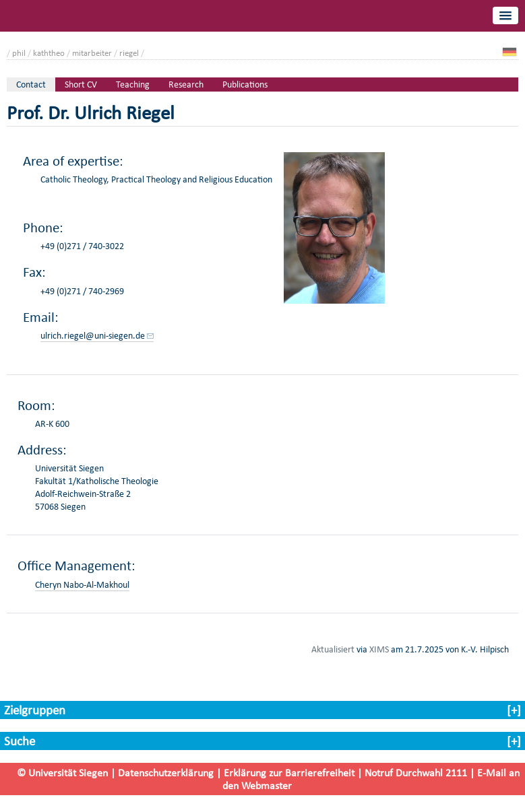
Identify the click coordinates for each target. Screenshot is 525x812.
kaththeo (49, 53)
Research (186, 84)
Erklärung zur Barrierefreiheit (289, 773)
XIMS (379, 649)
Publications (245, 84)
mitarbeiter (92, 53)
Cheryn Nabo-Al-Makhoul (82, 585)
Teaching (133, 84)
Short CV (81, 84)
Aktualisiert (333, 649)
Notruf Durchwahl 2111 (416, 773)
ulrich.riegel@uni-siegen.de (93, 336)
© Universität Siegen (62, 773)
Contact (31, 84)
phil (19, 53)
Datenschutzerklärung (166, 773)
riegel (129, 53)
